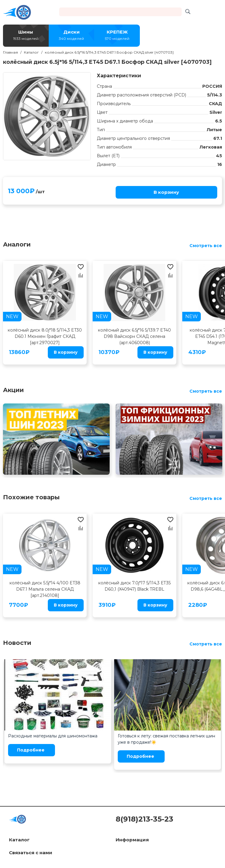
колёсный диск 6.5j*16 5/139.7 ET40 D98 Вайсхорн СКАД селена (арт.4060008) (134, 336)
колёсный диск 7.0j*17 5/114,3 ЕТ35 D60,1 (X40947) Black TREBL (134, 586)
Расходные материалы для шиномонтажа (53, 736)
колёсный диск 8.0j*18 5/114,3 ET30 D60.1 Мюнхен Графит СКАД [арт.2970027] (45, 336)
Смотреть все (206, 246)
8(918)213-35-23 (144, 819)
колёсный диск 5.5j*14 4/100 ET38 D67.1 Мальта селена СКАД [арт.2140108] (45, 589)
